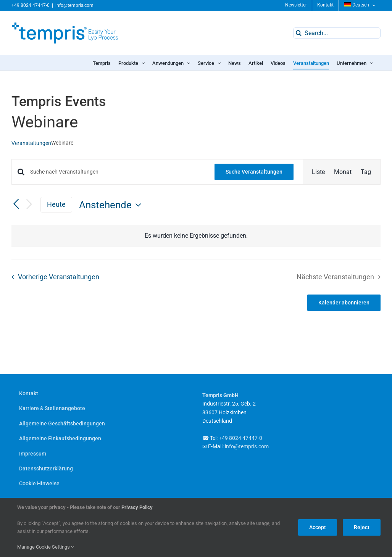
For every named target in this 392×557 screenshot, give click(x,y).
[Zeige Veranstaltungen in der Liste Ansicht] (318, 172)
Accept (318, 527)
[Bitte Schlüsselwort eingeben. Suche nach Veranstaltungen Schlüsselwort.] (118, 172)
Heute (56, 204)
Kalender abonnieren (344, 303)
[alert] (196, 236)
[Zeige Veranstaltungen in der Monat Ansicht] (343, 172)
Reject (362, 527)
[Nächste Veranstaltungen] (29, 205)
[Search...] (337, 33)
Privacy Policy (137, 507)
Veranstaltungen (31, 143)
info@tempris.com (74, 5)
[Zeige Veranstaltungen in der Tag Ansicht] (366, 172)
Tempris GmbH (220, 395)
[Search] (299, 33)
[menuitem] (360, 5)
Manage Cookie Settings (46, 547)
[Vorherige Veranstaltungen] (16, 204)
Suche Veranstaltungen (254, 172)
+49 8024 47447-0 (31, 5)
